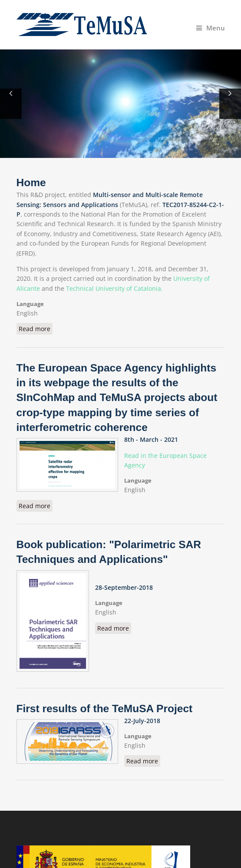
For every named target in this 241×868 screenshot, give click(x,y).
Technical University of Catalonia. (114, 288)
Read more (36, 329)
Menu (211, 28)
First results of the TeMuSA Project (105, 709)
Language (30, 304)
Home (31, 182)
